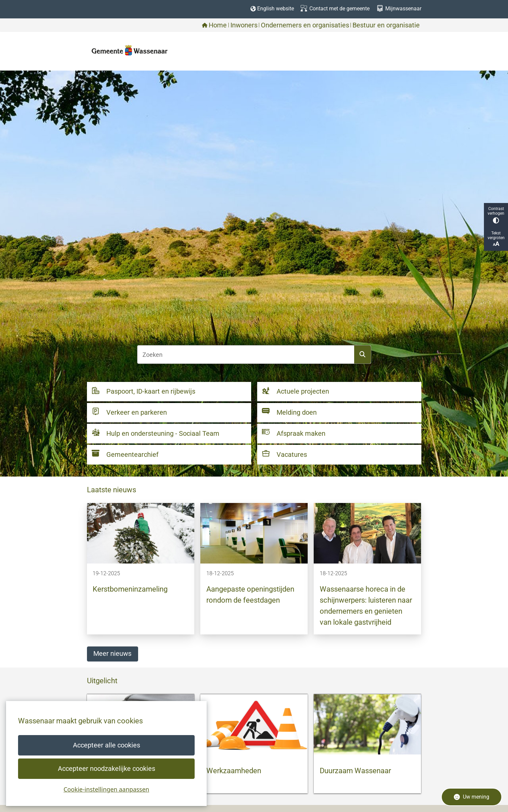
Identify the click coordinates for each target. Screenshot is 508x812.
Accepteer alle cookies (106, 745)
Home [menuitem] (214, 25)
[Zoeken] (246, 354)
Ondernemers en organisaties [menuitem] (305, 25)
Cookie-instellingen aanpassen (106, 789)
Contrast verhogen (496, 215)
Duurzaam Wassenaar (355, 771)
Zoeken (363, 354)
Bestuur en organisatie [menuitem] (386, 25)
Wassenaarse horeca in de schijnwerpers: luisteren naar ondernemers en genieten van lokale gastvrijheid (366, 606)
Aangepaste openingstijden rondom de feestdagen (250, 595)
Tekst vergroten (496, 239)
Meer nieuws (112, 654)
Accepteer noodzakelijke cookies (106, 769)
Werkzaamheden (234, 771)
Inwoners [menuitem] (244, 25)
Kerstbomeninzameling (130, 589)
